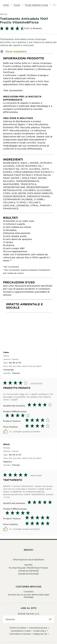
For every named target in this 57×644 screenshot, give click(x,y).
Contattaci (28, 592)
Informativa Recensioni (20, 634)
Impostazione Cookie (21, 631)
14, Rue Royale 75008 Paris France (28, 568)
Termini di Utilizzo (18, 628)
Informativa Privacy (38, 628)
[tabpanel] (28, 104)
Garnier (29, 565)
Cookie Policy (40, 631)
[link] (28, 28)
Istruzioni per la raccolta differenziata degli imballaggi (28, 596)
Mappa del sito (40, 634)
